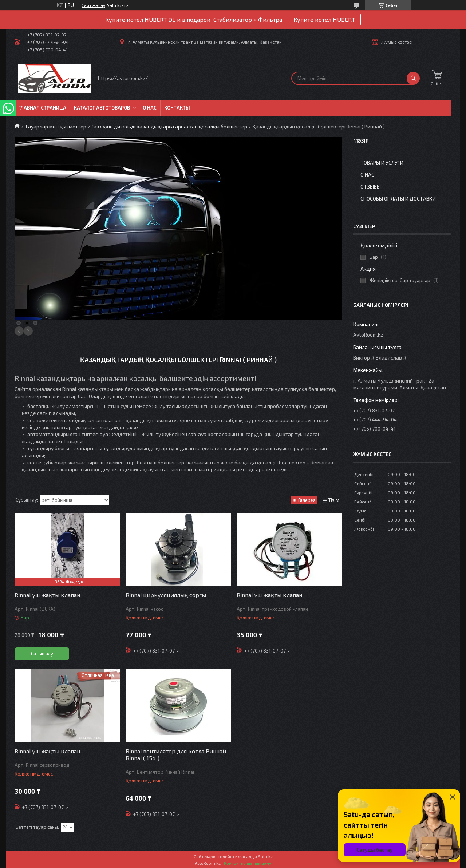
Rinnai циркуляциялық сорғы (166, 595)
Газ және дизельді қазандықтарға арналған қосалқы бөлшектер (169, 126)
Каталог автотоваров (102, 108)
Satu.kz (265, 856)
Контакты (177, 108)
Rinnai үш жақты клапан (47, 595)
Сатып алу (42, 654)
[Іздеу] (413, 78)
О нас (150, 108)
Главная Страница (42, 108)
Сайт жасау (93, 5)
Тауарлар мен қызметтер (56, 126)
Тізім (334, 500)
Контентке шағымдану (248, 863)
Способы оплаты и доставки (398, 199)
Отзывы (371, 187)
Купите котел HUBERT (324, 19)
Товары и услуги (382, 162)
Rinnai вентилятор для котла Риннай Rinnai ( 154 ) (176, 754)
